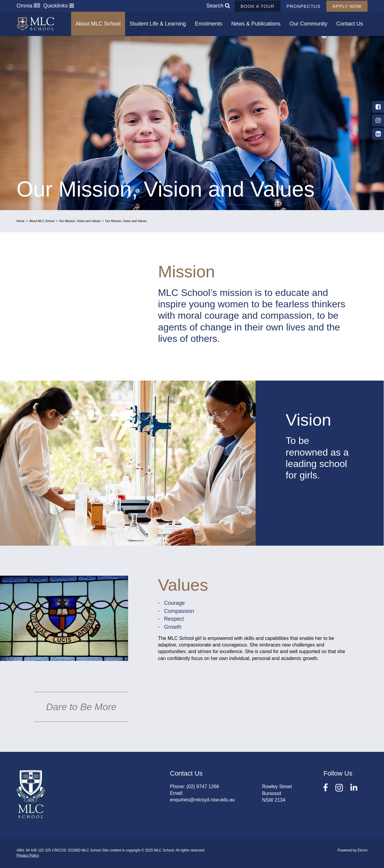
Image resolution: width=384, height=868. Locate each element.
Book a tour (258, 6)
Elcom (363, 850)
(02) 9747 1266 (203, 787)
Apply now (347, 6)
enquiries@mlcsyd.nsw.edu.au (202, 800)
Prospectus (303, 6)
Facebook (378, 107)
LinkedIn (378, 134)
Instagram (378, 120)
